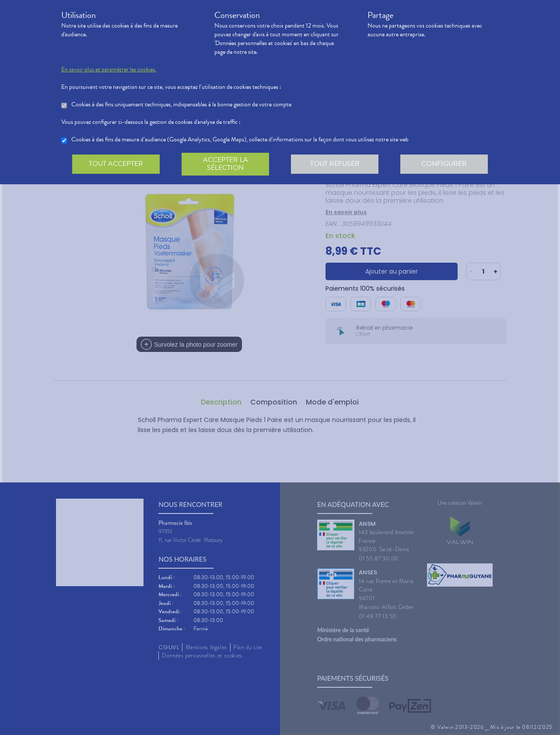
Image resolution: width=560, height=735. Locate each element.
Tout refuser (335, 164)
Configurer (444, 164)
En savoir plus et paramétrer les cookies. (109, 70)
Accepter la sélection (226, 164)
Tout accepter (116, 164)
